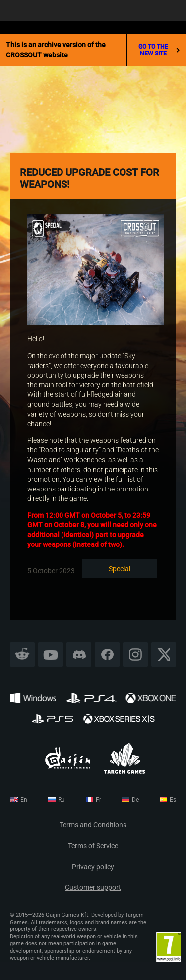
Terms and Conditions (93, 825)
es (173, 800)
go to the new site (159, 50)
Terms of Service (93, 846)
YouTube (51, 655)
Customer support (93, 888)
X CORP (164, 655)
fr (98, 800)
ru (62, 800)
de (135, 800)
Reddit (23, 655)
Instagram (135, 655)
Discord (79, 655)
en (24, 800)
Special (120, 569)
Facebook (107, 655)
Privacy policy (93, 867)
